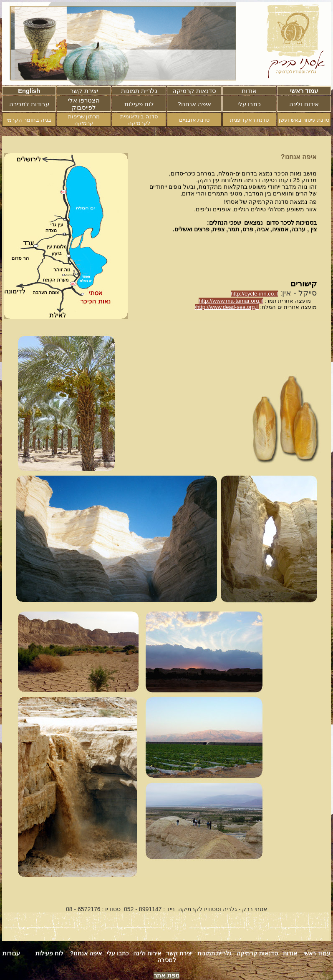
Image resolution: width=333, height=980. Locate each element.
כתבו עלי (249, 104)
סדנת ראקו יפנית (249, 120)
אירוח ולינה (304, 104)
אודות (249, 91)
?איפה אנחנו (194, 104)
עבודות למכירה (29, 104)
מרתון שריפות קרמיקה (84, 120)
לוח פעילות (139, 104)
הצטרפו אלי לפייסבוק (84, 104)
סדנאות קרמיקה (194, 91)
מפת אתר (166, 975)
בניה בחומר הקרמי (29, 120)
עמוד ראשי (304, 91)
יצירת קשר (84, 91)
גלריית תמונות (139, 91)
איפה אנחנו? (86, 953)
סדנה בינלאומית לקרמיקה (139, 120)
